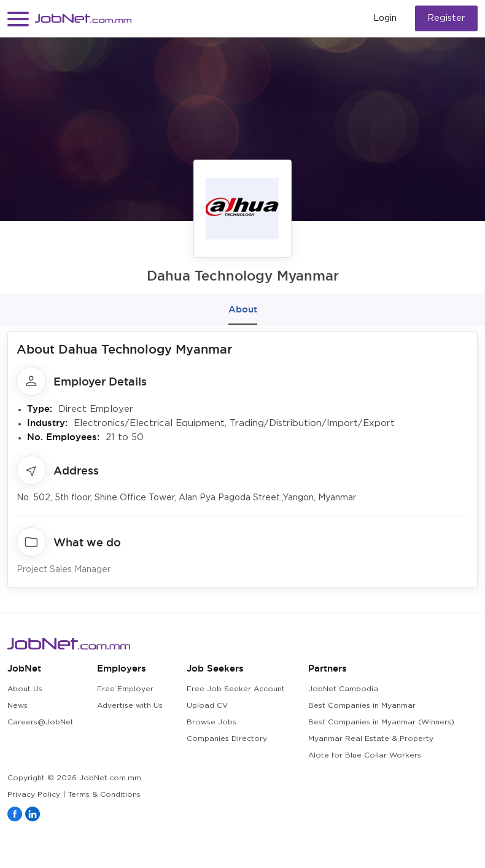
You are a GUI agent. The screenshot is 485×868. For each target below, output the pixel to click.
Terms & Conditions (104, 795)
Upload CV (207, 706)
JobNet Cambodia (343, 689)
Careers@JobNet (41, 722)
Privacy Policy (34, 795)
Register (446, 18)
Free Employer (125, 689)
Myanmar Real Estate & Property (371, 739)
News (17, 706)
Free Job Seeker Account (236, 689)
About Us (25, 689)
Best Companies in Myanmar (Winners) (381, 722)
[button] (18, 19)
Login (385, 18)
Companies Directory (227, 739)
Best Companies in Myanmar (362, 706)
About (243, 309)
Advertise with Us (130, 706)
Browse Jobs (211, 722)
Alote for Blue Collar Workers (365, 755)
